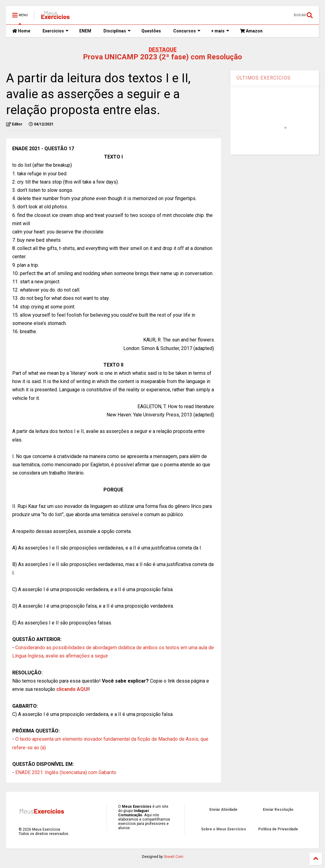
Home (21, 31)
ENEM (85, 31)
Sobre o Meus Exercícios (224, 829)
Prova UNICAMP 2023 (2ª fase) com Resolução (162, 57)
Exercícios (56, 31)
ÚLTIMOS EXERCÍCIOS (264, 78)
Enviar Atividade (223, 810)
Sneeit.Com (174, 857)
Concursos (187, 31)
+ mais (220, 31)
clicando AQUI (72, 689)
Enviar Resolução (278, 810)
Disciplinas (117, 31)
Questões (151, 31)
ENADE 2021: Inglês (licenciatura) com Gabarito (66, 772)
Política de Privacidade (278, 829)
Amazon (251, 31)
